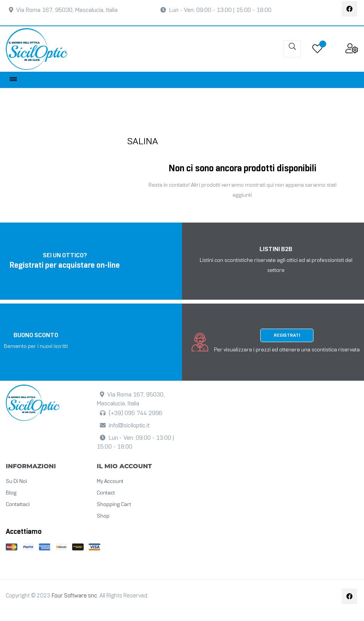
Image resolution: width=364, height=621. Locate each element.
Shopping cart (114, 505)
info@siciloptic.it (129, 426)
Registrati (287, 335)
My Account (110, 482)
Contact (106, 493)
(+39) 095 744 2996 (136, 413)
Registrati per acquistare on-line (65, 266)
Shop (103, 516)
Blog (11, 493)
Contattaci (18, 505)
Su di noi (16, 482)
